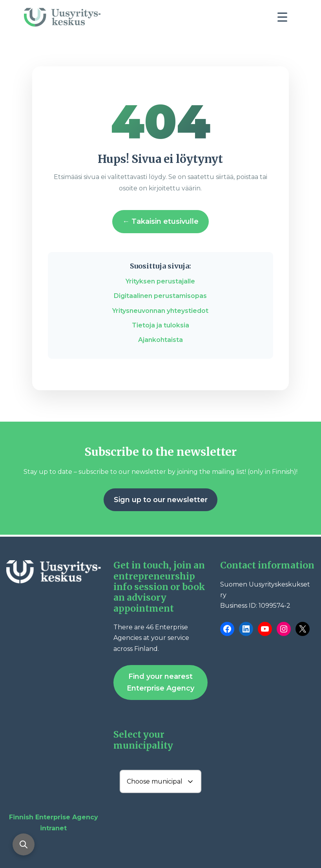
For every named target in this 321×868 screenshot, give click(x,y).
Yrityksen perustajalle (160, 281)
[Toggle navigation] (285, 19)
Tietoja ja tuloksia (160, 325)
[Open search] (24, 844)
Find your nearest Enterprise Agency (160, 683)
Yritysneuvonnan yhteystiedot (160, 311)
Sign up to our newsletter (161, 500)
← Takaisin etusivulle (160, 221)
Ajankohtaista (160, 340)
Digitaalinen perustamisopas (160, 296)
